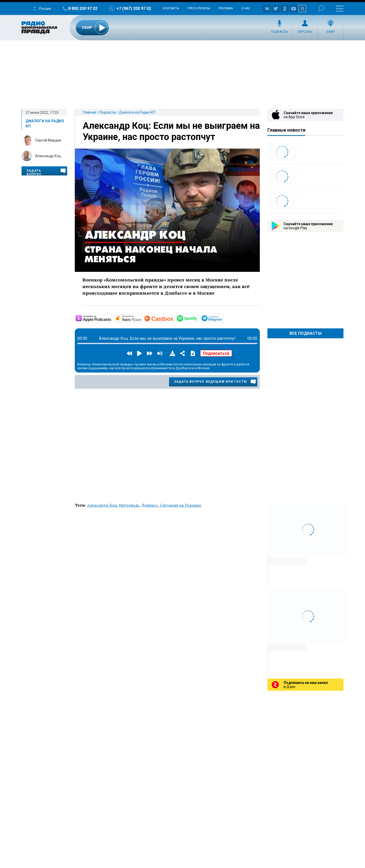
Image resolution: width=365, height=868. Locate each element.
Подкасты (279, 32)
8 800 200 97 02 (83, 8)
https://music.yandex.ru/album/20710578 (141, 318)
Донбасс (150, 505)
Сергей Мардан (48, 140)
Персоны (305, 32)
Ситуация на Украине (180, 505)
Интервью (129, 505)
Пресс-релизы (199, 8)
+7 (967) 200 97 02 (134, 8)
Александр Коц (48, 156)
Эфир (331, 32)
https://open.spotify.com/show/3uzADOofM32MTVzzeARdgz (198, 318)
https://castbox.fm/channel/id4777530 (174, 318)
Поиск (321, 8)
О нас (246, 8)
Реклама (226, 8)
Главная (89, 112)
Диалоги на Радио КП (137, 112)
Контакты (171, 8)
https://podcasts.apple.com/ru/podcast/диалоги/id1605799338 (112, 318)
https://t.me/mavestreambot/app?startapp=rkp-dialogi (223, 318)
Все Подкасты (306, 333)
